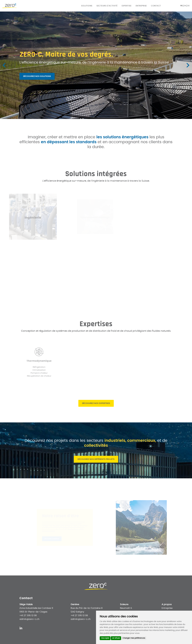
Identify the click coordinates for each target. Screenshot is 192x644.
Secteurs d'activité (107, 6)
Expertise (127, 6)
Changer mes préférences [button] (134, 638)
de (188, 6)
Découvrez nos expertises (96, 403)
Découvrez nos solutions (37, 76)
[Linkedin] (21, 628)
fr (181, 6)
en (185, 6)
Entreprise (141, 6)
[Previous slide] (4, 65)
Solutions (87, 6)
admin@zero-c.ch (29, 619)
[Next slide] (188, 65)
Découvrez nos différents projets (96, 459)
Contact (156, 6)
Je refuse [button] (116, 638)
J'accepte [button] (105, 638)
